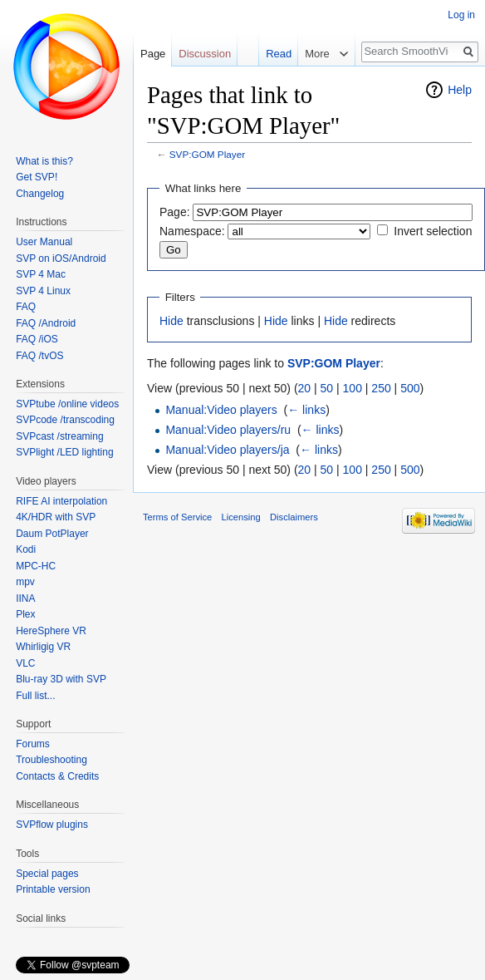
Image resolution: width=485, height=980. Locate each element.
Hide (171, 321)
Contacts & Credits (57, 776)
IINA (25, 598)
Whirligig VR (43, 647)
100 (353, 388)
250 (381, 388)
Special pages (47, 874)
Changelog (40, 194)
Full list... (35, 696)
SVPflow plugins (52, 825)
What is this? (44, 161)
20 (305, 388)
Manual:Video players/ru (228, 430)
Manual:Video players (221, 410)
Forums (33, 744)
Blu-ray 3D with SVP (61, 679)
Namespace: (192, 231)
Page (153, 54)
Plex (25, 614)
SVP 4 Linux (43, 291)
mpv (25, 582)
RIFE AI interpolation (61, 501)
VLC (25, 663)
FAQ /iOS (37, 339)
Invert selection (433, 231)
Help (460, 90)
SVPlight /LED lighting (64, 452)
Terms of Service (177, 517)
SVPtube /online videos (67, 404)
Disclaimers (294, 517)
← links (306, 410)
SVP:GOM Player (207, 154)
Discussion (205, 54)
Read (278, 54)
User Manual (44, 242)
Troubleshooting (51, 760)
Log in (461, 15)
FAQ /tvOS (39, 356)
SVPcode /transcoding (65, 420)
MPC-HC (36, 566)
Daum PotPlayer (52, 534)
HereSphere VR (51, 631)
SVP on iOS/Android (61, 259)
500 (410, 388)
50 (327, 388)
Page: (175, 212)
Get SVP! (37, 177)
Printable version (53, 889)
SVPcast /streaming (59, 436)
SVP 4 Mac (41, 274)
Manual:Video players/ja (227, 450)
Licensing (241, 517)
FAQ (26, 307)
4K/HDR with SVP (56, 517)
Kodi (26, 549)
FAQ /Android (46, 323)
